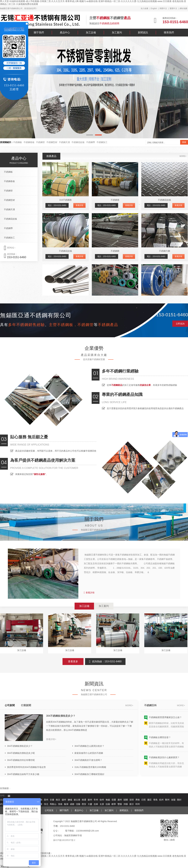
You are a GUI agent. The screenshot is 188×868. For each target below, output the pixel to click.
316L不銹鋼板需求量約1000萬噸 (90, 767)
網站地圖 (183, 8)
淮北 (46, 804)
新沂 (132, 804)
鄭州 (167, 800)
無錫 (108, 800)
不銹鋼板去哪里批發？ (160, 739)
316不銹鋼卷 (65, 200)
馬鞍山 (53, 804)
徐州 (102, 800)
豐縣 (120, 804)
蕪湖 (66, 804)
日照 (144, 800)
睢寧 (114, 804)
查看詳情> (51, 739)
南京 (58, 800)
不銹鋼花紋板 (78, 142)
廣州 (120, 800)
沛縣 (126, 804)
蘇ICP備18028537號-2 (64, 840)
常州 (96, 800)
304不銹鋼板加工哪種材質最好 (89, 774)
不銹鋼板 (18, 142)
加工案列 (117, 33)
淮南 (60, 804)
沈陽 (78, 804)
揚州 (64, 800)
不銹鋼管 (40, 142)
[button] (90, 135)
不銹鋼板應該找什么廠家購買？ (164, 759)
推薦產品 (51, 156)
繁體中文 (173, 8)
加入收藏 (144, 8)
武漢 (2, 804)
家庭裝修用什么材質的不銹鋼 (89, 753)
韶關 (126, 800)
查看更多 (73, 661)
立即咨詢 (180, 324)
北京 (2, 800)
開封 (179, 800)
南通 (84, 800)
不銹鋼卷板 (29, 142)
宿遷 (114, 800)
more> (183, 156)
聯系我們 (169, 33)
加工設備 (91, 33)
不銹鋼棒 (115, 251)
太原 (102, 804)
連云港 (77, 800)
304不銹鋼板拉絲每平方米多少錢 (23, 774)
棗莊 (149, 800)
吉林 (96, 804)
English (154, 8)
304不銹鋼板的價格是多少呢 (21, 753)
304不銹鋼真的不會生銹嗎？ (88, 760)
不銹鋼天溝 (64, 142)
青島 (155, 800)
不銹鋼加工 (102, 142)
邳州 (138, 804)
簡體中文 (163, 8)
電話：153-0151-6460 (57, 205)
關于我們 (39, 33)
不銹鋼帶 (91, 142)
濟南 (138, 800)
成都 (72, 804)
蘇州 (90, 800)
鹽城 (70, 800)
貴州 (46, 800)
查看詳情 (79, 205)
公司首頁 (49, 810)
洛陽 (173, 800)
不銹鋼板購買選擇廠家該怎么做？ (165, 719)
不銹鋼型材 (52, 142)
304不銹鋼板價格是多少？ (61, 716)
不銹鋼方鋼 (164, 251)
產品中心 (65, 33)
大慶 (90, 804)
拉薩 (108, 804)
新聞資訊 (143, 33)
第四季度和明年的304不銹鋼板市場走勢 (26, 767)
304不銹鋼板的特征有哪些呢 (21, 760)
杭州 (161, 800)
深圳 (132, 800)
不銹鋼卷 (115, 200)
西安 (84, 804)
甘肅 (52, 800)
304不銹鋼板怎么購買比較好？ (89, 746)
